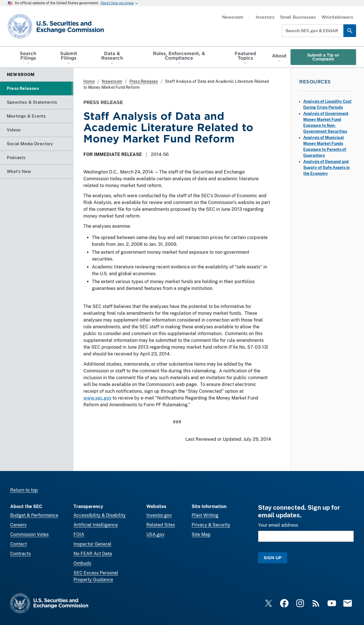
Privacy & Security (211, 525)
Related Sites (161, 525)
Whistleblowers (337, 17)
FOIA (79, 534)
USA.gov (155, 534)
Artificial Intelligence (96, 525)
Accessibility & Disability (100, 515)
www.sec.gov (97, 398)
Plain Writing (205, 515)
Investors (265, 17)
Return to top (24, 490)
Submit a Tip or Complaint (323, 57)
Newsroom (233, 17)
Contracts (20, 554)
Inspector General (92, 544)
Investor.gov (159, 515)
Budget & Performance (34, 515)
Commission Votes (29, 534)
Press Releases (144, 81)
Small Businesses (298, 17)
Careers (18, 525)
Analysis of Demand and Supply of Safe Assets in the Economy (326, 168)
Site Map (201, 534)
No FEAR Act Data (93, 554)
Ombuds (82, 563)
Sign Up (273, 558)
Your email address (278, 525)
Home (89, 81)
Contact (19, 544)
